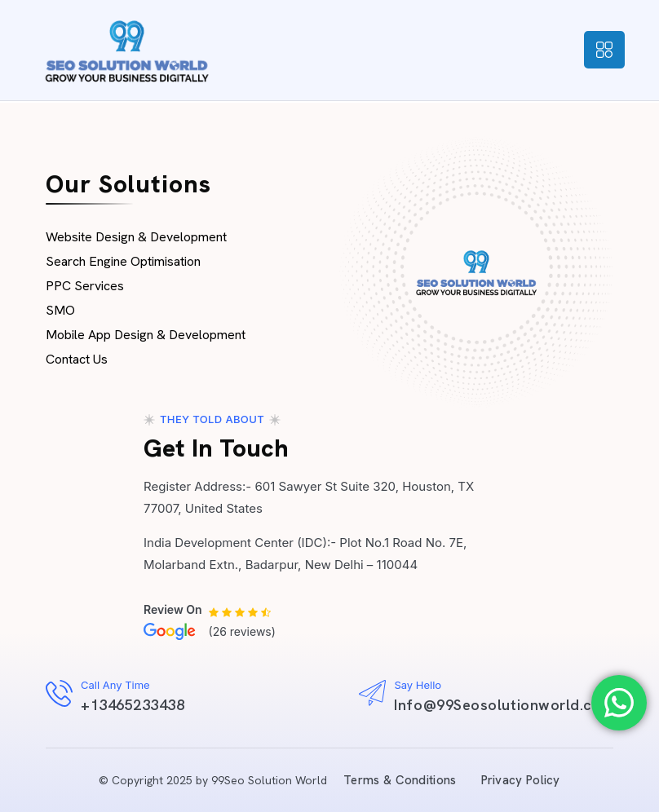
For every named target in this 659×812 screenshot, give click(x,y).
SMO (60, 310)
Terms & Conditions (400, 780)
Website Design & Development (136, 237)
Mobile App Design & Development (146, 335)
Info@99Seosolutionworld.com (504, 705)
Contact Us (77, 359)
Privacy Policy (521, 780)
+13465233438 (133, 705)
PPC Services (85, 286)
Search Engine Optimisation (123, 261)
